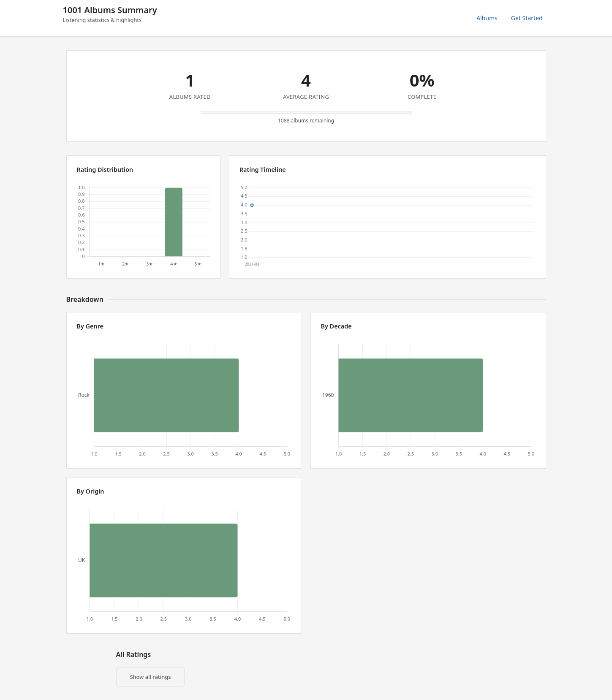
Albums (487, 18)
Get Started (527, 18)
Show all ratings (151, 677)
